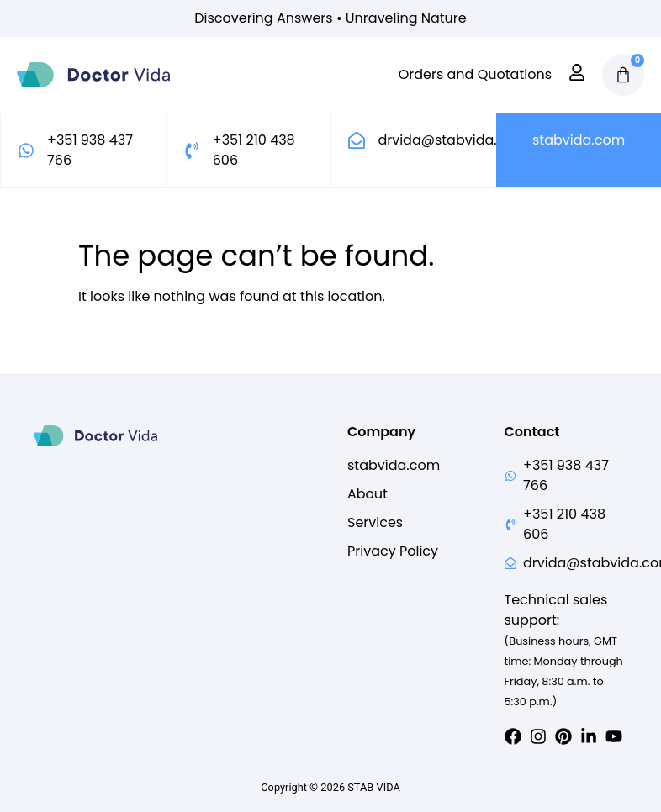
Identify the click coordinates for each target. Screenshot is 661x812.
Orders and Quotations (475, 75)
